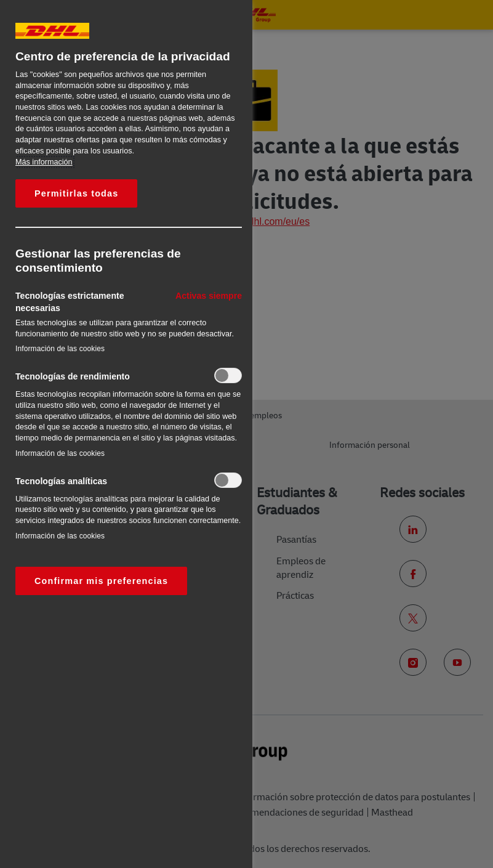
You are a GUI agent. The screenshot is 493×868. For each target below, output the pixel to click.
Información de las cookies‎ (60, 349)
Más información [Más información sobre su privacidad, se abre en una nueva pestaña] (44, 162)
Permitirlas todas (76, 193)
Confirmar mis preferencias (101, 581)
